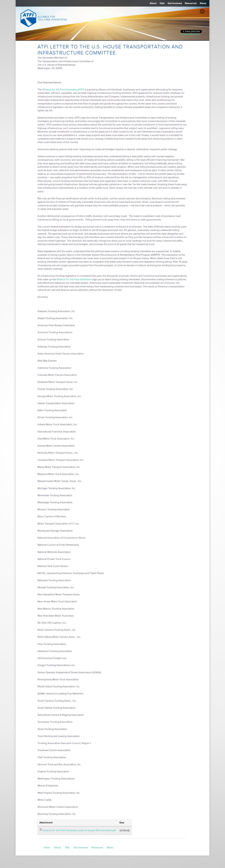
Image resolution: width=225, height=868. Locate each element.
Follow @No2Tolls (190, 34)
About (153, 3)
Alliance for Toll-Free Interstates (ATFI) (63, 90)
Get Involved (175, 3)
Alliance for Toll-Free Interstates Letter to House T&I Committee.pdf (79, 830)
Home (47, 847)
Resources (191, 3)
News (203, 3)
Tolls (162, 3)
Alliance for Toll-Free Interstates (74, 279)
